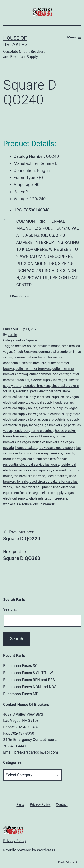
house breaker (65, 431)
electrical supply (15, 402)
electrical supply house (20, 408)
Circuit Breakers (25, 352)
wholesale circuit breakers (48, 498)
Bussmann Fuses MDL (22, 694)
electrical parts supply (19, 397)
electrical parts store (55, 391)
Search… (10, 609)
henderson (21, 431)
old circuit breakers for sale (48, 459)
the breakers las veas (29, 476)
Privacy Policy (15, 840)
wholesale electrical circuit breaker (29, 504)
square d (45, 470)
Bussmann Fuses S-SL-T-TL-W (28, 673)
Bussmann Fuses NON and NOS (30, 687)
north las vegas (15, 459)
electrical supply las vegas (58, 408)
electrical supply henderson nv (51, 402)
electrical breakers (36, 386)
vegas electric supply (48, 493)
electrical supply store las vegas (27, 419)
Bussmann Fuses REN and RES (29, 680)
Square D (33, 340)
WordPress (46, 850)
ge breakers (53, 425)
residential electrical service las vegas (31, 465)
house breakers (15, 436)
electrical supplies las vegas (58, 397)
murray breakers (50, 453)
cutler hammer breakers (33, 369)
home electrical (42, 431)
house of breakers (41, 436)
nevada (69, 453)
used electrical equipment (32, 487)
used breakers (57, 476)
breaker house (26, 346)
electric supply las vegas (49, 380)
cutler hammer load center (49, 374)
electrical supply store (64, 414)
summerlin (61, 470)
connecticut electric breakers (25, 363)
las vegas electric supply (57, 448)
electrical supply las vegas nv (25, 414)
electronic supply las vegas (23, 425)
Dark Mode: (69, 862)
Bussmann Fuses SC (20, 666)
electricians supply (66, 419)
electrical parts (27, 391)
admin (12, 335)
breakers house (49, 346)
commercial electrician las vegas (38, 357)
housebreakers (26, 448)
